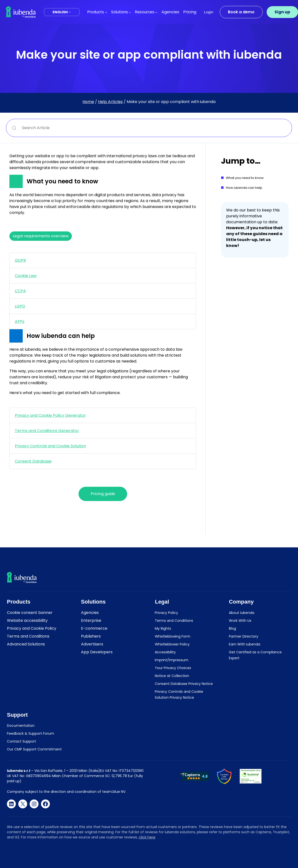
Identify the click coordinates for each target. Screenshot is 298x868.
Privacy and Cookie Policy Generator (50, 415)
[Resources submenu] (156, 12)
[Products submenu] (106, 12)
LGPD (20, 306)
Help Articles (110, 102)
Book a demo (241, 12)
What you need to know (245, 178)
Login (209, 12)
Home (88, 102)
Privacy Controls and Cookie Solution (50, 446)
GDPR (20, 260)
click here (147, 837)
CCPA (20, 291)
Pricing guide (103, 494)
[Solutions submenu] (130, 12)
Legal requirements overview (41, 236)
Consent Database (33, 461)
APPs (20, 321)
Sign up (282, 12)
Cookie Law (26, 276)
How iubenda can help (244, 188)
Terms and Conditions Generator (47, 431)
